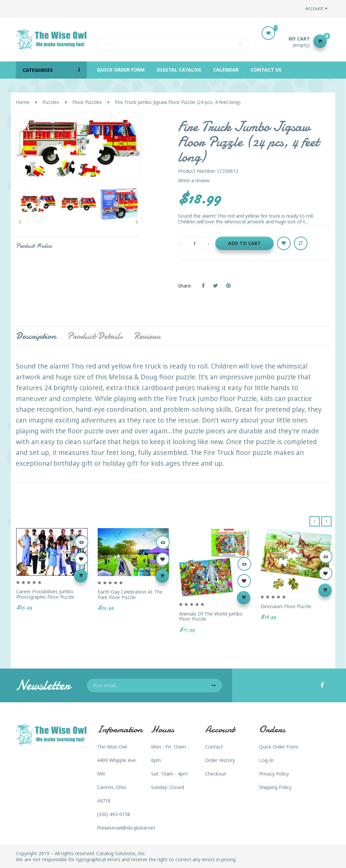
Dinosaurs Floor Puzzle (286, 606)
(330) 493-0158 (114, 814)
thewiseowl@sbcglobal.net (126, 828)
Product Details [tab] (95, 336)
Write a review (194, 180)
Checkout (216, 774)
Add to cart (244, 243)
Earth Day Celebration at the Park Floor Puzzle (130, 594)
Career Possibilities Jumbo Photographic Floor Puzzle (45, 594)
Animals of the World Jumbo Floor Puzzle (211, 616)
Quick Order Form (279, 747)
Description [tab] (36, 336)
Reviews (147, 336)
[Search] (173, 41)
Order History (220, 760)
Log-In (266, 760)
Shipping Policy (275, 787)
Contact (214, 747)
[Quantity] (195, 243)
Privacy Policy (274, 774)
